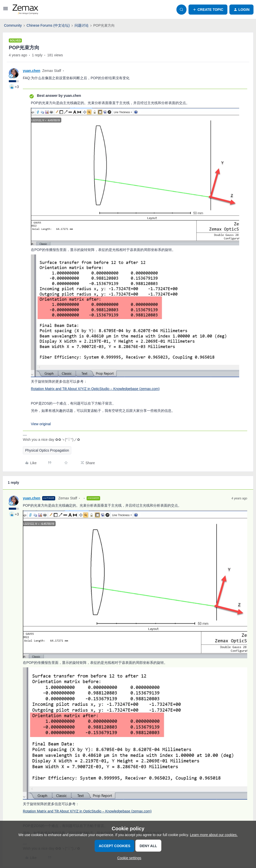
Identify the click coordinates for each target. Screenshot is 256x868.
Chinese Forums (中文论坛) (48, 25)
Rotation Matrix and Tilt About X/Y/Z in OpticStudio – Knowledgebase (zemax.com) (95, 389)
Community (13, 25)
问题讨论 (82, 25)
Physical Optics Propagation (47, 450)
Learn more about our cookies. (214, 835)
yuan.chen (31, 71)
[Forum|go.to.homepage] (25, 10)
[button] (6, 10)
